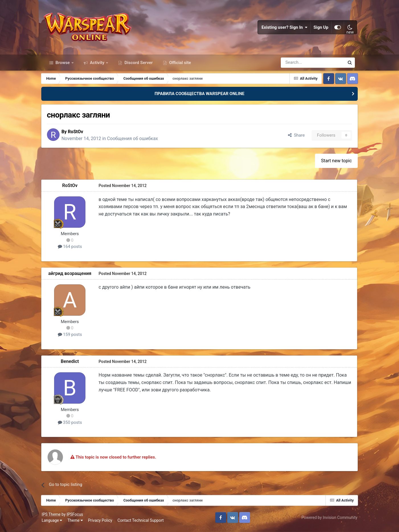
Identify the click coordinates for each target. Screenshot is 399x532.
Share (293, 138)
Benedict (73, 364)
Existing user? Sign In (282, 28)
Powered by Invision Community (327, 520)
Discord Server (138, 65)
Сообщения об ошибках (137, 141)
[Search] (297, 65)
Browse (63, 65)
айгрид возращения (73, 276)
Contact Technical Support (143, 523)
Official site (179, 65)
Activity (97, 65)
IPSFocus (77, 517)
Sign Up (319, 28)
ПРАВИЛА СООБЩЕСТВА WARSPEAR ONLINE (200, 96)
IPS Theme (54, 517)
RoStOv (80, 134)
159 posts (73, 337)
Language (54, 523)
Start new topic (333, 163)
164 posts (73, 249)
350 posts (73, 425)
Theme (77, 523)
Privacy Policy (103, 523)
